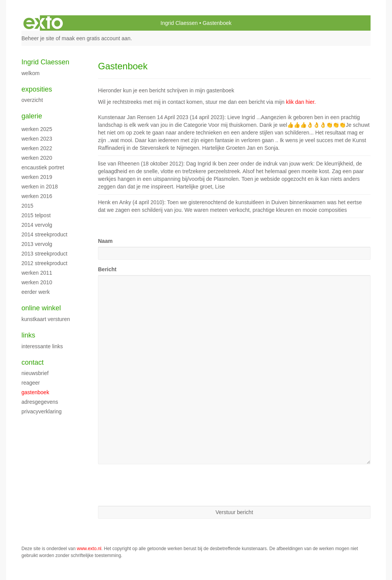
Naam (105, 241)
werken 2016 (37, 196)
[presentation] (156, 485)
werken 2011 (37, 273)
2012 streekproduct (44, 263)
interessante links (42, 346)
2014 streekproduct (44, 234)
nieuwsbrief (35, 373)
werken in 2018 (40, 187)
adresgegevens (40, 402)
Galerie (32, 116)
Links (28, 335)
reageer (31, 383)
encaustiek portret (43, 167)
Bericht (107, 269)
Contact (33, 362)
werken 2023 (37, 139)
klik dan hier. (301, 102)
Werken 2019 (37, 177)
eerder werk (36, 292)
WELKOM (30, 73)
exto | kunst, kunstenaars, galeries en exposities (43, 23)
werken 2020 (37, 158)
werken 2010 (37, 282)
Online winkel (41, 308)
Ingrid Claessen (179, 23)
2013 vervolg (37, 244)
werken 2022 (37, 148)
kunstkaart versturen (46, 319)
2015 (27, 206)
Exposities (37, 89)
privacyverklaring (42, 411)
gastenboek (35, 392)
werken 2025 (37, 129)
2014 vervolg (37, 225)
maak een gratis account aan (96, 38)
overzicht (32, 100)
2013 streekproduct (44, 254)
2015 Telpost (36, 215)
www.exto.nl (89, 549)
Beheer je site (38, 38)
